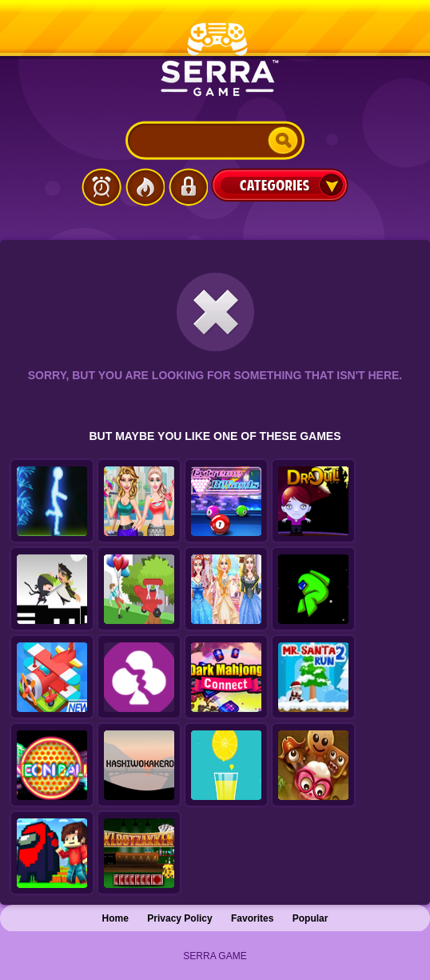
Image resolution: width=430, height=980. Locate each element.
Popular (311, 918)
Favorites (252, 918)
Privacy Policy (179, 918)
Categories (280, 185)
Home (115, 918)
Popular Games (145, 187)
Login (188, 187)
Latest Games (102, 187)
